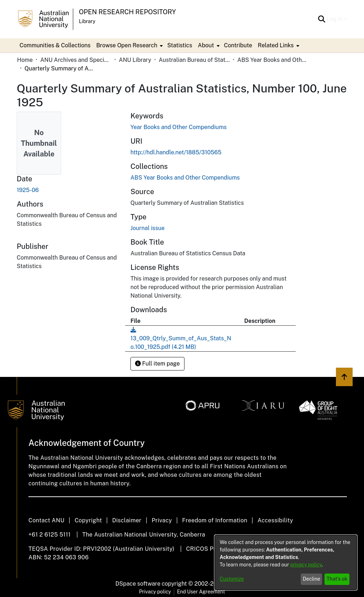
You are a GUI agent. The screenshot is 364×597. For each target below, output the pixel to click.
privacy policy (306, 565)
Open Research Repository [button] (127, 12)
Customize (232, 579)
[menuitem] (129, 46)
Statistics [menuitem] (180, 45)
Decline (312, 579)
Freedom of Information (215, 520)
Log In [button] (335, 19)
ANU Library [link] (135, 60)
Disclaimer (127, 520)
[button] (322, 19)
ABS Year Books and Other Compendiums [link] (273, 60)
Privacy (162, 520)
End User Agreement (201, 592)
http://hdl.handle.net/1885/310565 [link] (176, 152)
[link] (185, 178)
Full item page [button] (157, 364)
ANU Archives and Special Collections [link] (76, 60)
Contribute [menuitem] (238, 45)
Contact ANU (46, 520)
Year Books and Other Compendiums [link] (179, 127)
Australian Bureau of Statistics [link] (194, 60)
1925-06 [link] (28, 190)
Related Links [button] (276, 45)
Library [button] (87, 21)
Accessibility (275, 520)
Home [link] (25, 60)
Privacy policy (155, 592)
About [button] (206, 45)
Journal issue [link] (148, 228)
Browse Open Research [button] (127, 45)
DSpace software (138, 584)
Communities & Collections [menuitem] (55, 45)
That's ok (337, 579)
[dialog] (286, 563)
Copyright (88, 520)
